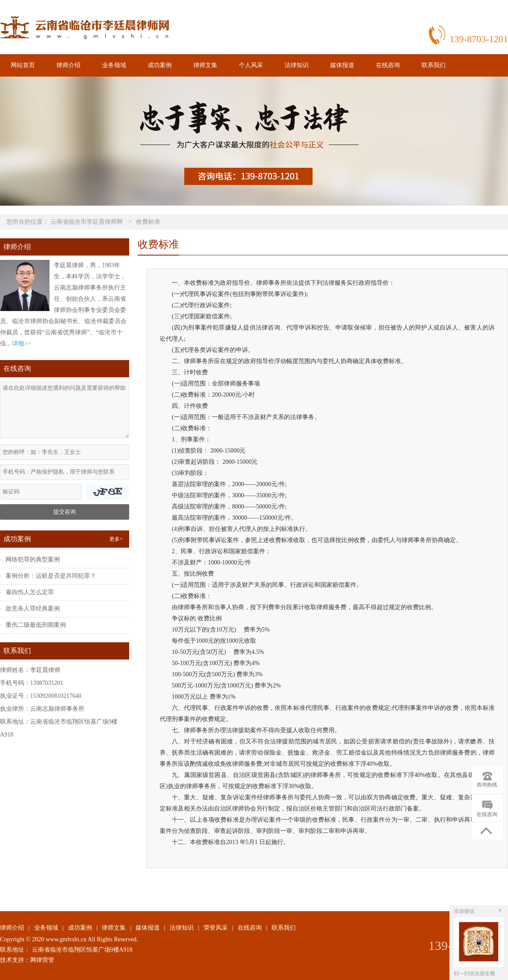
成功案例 (160, 65)
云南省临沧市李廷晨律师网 (87, 222)
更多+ (116, 539)
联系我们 (434, 65)
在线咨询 (388, 65)
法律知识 (297, 65)
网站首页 (23, 65)
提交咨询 (65, 512)
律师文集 (205, 65)
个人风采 (251, 65)
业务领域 (114, 65)
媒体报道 (342, 65)
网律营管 (42, 960)
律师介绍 (68, 65)
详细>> (22, 344)
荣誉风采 (216, 928)
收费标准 (148, 222)
